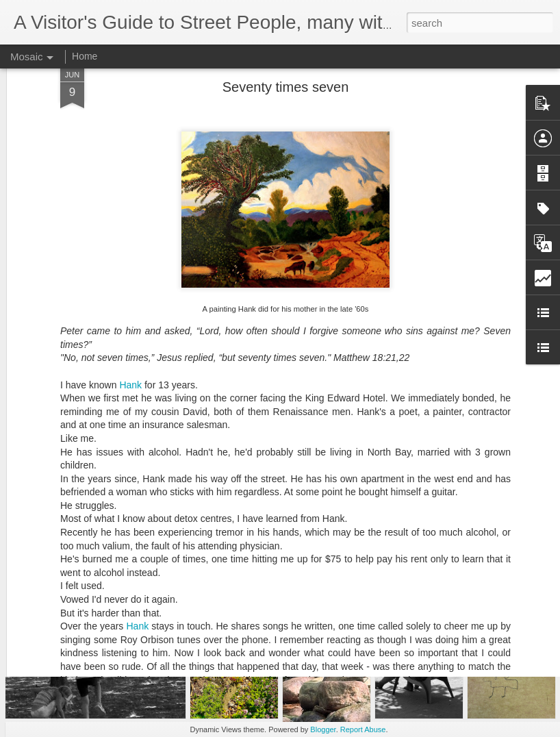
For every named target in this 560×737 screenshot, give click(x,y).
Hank (130, 287)
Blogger (323, 729)
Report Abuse (363, 729)
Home (85, 56)
